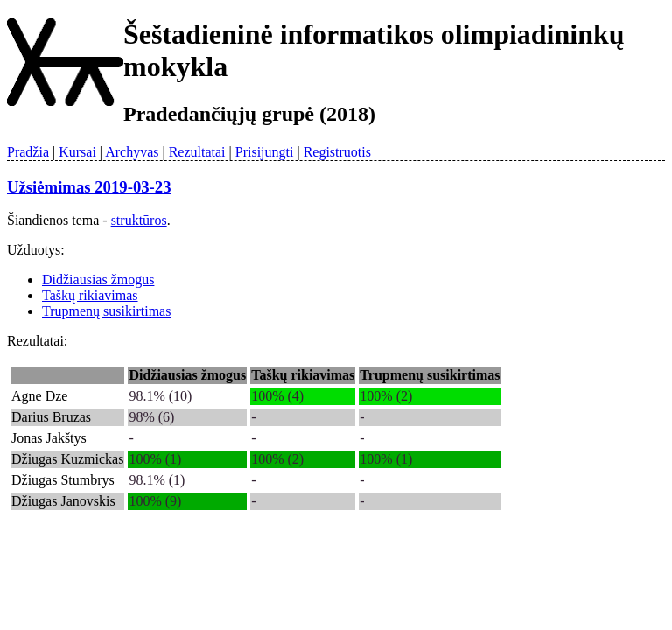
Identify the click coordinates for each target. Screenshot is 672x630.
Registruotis (337, 152)
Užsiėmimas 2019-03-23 (89, 187)
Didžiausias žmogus (98, 280)
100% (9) (155, 501)
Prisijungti (265, 152)
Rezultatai (197, 152)
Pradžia (28, 152)
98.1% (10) (160, 396)
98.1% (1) (157, 480)
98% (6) (151, 417)
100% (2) (386, 396)
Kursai (77, 152)
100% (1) (155, 459)
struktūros (139, 220)
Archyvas (132, 152)
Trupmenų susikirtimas (106, 311)
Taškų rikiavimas (90, 295)
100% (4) (277, 396)
